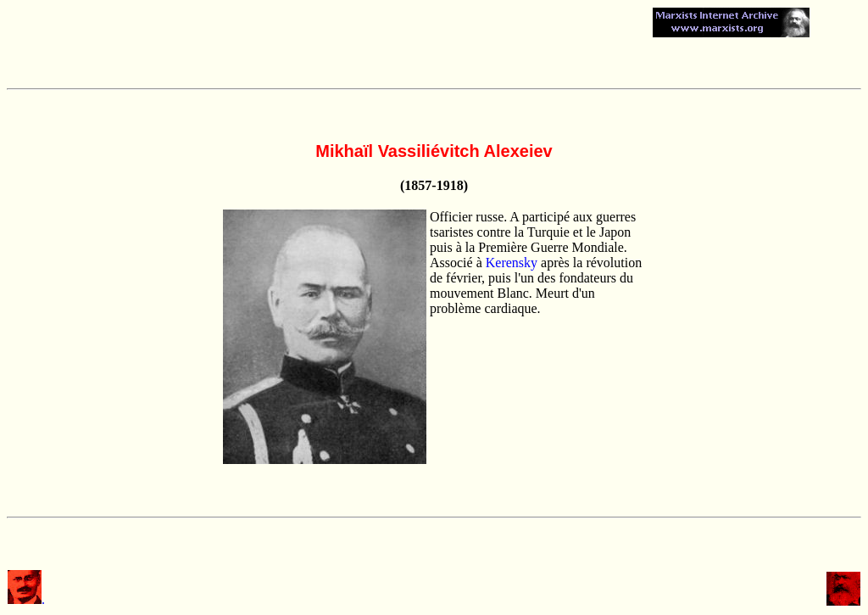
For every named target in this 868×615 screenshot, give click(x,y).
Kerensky (512, 263)
